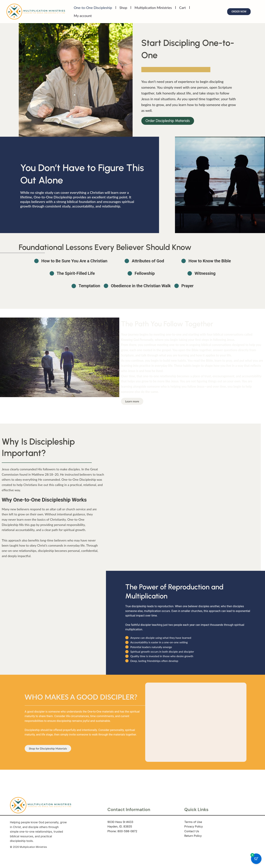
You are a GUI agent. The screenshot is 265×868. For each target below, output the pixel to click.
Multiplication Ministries (153, 8)
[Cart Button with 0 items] (256, 859)
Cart (183, 8)
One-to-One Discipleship (93, 8)
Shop (123, 8)
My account (83, 16)
